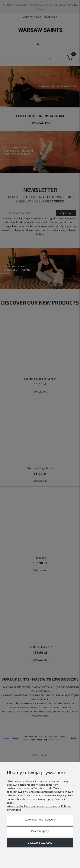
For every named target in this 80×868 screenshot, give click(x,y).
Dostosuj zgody (40, 831)
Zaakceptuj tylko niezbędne (40, 820)
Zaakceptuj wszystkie (40, 843)
